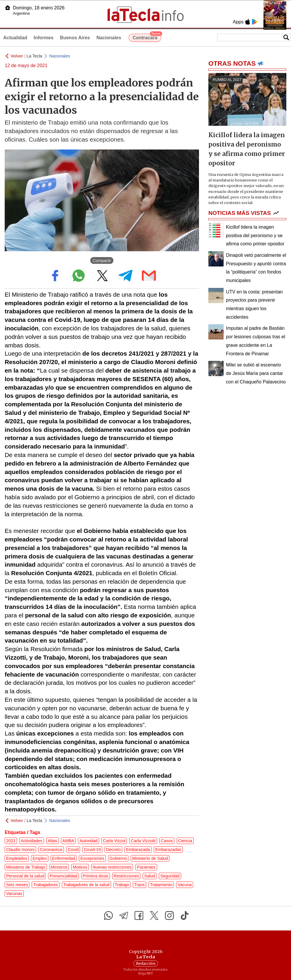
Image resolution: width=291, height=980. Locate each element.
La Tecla (34, 56)
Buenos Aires (75, 38)
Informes (44, 38)
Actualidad (15, 38)
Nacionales (109, 38)
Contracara (147, 37)
